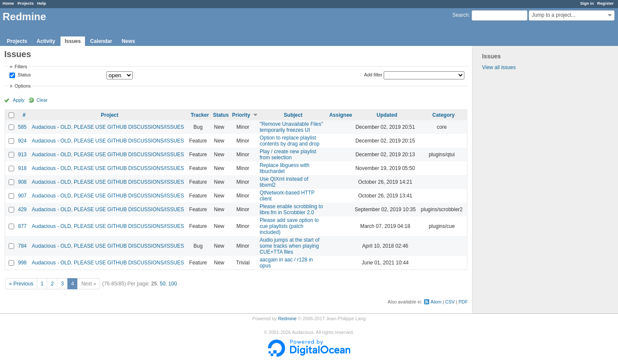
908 (22, 182)
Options (23, 86)
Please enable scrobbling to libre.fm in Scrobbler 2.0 (291, 209)
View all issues (499, 67)
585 (22, 127)
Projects (26, 3)
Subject (293, 115)
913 (22, 155)
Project (110, 115)
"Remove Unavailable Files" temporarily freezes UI (291, 127)
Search (460, 15)
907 (22, 196)
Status (24, 75)
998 (22, 263)
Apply (19, 100)
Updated (387, 115)
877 (22, 226)
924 (22, 141)
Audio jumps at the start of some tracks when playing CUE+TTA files (289, 246)
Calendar (101, 41)
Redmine (287, 318)
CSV (450, 302)
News (128, 41)
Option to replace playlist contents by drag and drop (289, 141)
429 (22, 209)
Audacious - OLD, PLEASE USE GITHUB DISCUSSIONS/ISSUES (108, 127)
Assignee (341, 115)
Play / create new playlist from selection (288, 155)
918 (22, 168)
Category (443, 115)
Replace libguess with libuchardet (285, 168)
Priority (241, 115)
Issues (73, 41)
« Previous (21, 284)
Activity (46, 41)
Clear (42, 100)
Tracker (200, 115)
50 (162, 284)
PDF (463, 302)
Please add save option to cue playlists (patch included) (289, 226)
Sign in (587, 3)
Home (8, 3)
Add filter (373, 75)
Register (606, 3)
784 (22, 246)
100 (173, 284)
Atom (436, 302)
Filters (21, 67)
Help (42, 3)
